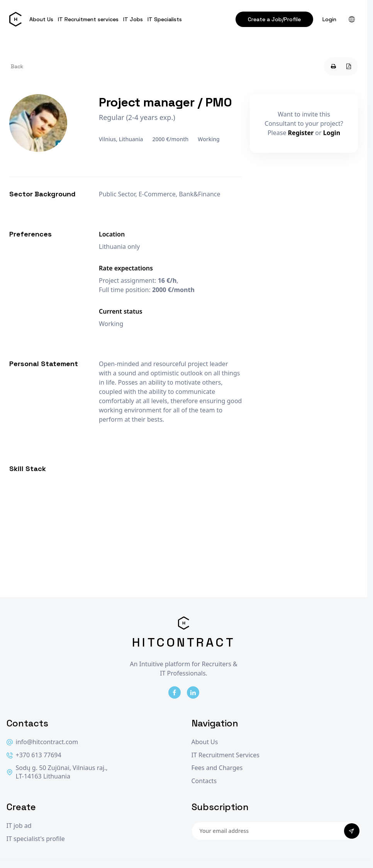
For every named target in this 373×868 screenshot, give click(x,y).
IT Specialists (165, 19)
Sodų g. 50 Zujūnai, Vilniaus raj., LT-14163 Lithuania (57, 772)
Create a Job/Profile (274, 19)
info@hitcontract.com (42, 742)
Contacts (204, 781)
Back (17, 66)
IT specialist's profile (36, 839)
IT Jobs (133, 19)
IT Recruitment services (88, 19)
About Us (41, 19)
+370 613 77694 (34, 755)
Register (301, 133)
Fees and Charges (217, 768)
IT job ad (19, 826)
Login (329, 19)
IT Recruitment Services (225, 755)
